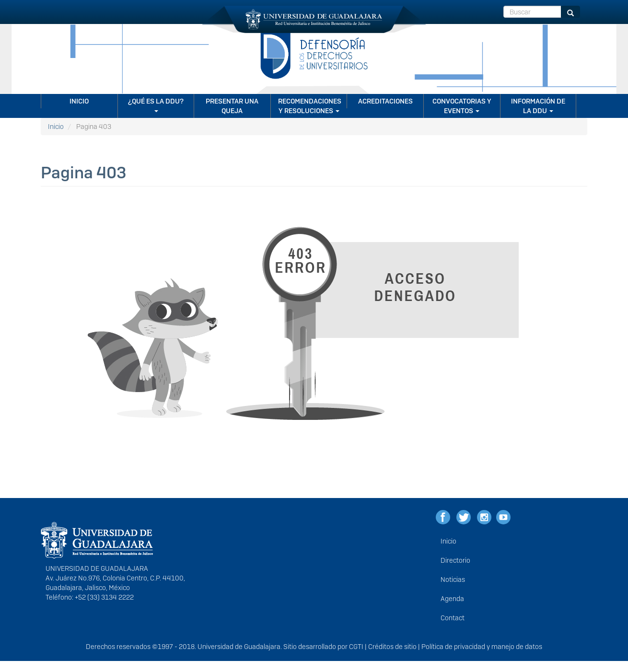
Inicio (79, 101)
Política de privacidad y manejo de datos (482, 647)
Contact (453, 618)
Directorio (455, 560)
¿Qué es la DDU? (156, 104)
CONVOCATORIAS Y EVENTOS (462, 106)
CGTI (356, 647)
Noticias (453, 579)
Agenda (452, 599)
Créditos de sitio (392, 647)
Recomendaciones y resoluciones (310, 106)
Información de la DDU (538, 106)
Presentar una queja (232, 106)
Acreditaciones (385, 101)
